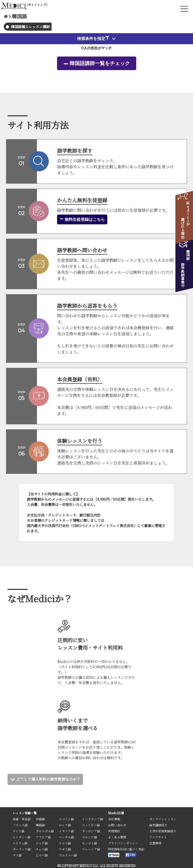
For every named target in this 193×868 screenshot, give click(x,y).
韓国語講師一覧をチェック (100, 63)
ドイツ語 (18, 831)
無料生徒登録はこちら (82, 219)
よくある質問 (117, 837)
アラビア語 (43, 837)
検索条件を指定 (93, 38)
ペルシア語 (89, 837)
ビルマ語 (42, 855)
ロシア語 (65, 825)
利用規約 (114, 831)
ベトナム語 (20, 843)
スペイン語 (66, 819)
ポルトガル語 (45, 831)
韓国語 (40, 825)
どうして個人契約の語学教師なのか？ (51, 779)
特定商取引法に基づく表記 (126, 849)
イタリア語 (66, 831)
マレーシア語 (91, 849)
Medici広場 (116, 813)
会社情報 (114, 819)
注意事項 (155, 843)
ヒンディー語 (21, 837)
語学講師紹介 (158, 825)
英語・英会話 (22, 819)
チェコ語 (42, 849)
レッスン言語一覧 (25, 813)
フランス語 (20, 825)
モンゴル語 (89, 843)
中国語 (40, 819)
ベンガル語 (66, 837)
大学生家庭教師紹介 (163, 831)
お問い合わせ (117, 825)
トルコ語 (65, 843)
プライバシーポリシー (123, 843)
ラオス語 (65, 849)
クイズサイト (158, 837)
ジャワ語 (42, 843)
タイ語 (17, 855)
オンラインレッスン (163, 819)
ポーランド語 (22, 849)
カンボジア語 (91, 831)
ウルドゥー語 (68, 855)
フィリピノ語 (91, 825)
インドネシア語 (92, 819)
